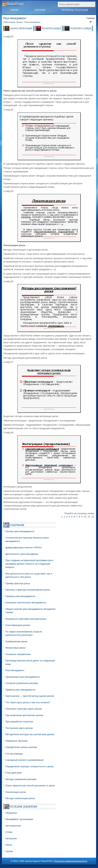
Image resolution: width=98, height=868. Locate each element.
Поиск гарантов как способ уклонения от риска (30, 786)
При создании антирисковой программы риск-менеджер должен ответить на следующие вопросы (30, 564)
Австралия (11, 838)
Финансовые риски (15, 648)
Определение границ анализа (21, 747)
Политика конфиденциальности (71, 861)
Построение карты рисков (19, 728)
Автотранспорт (13, 826)
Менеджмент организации (19, 819)
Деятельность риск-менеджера (22, 554)
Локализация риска (16, 792)
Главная (14, 10)
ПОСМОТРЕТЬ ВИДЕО (51, 28)
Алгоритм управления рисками (22, 683)
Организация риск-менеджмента (23, 677)
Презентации (9, 22)
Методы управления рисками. (21, 779)
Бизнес (20, 22)
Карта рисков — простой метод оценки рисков (30, 696)
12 (93, 517)
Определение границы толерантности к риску (29, 766)
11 (89, 517)
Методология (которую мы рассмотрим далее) (30, 734)
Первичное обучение (17, 741)
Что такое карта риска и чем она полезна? (28, 702)
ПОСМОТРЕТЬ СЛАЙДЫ (81, 28)
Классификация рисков (18, 625)
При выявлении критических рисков (24, 715)
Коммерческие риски (16, 641)
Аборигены (11, 813)
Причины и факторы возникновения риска (28, 590)
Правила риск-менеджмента (20, 596)
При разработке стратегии (19, 722)
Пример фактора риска (18, 583)
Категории (40, 10)
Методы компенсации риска (20, 798)
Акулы (9, 845)
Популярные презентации (75, 10)
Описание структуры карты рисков (24, 709)
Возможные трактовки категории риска (26, 619)
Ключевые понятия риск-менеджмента (26, 603)
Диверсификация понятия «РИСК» (24, 547)
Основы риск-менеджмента (20, 531)
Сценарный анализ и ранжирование (24, 760)
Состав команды (14, 754)
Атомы (9, 832)
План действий (13, 773)
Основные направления (18, 654)
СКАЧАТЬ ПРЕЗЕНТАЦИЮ (21, 28)
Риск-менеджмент (32, 22)
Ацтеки (9, 851)
